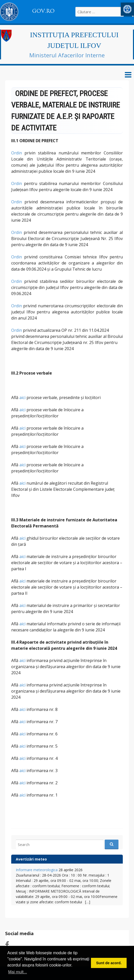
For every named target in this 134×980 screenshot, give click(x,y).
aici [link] (22, 398)
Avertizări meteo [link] (31, 859)
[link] (127, 9)
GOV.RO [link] (43, 11)
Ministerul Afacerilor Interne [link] (67, 55)
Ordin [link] (17, 153)
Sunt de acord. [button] (109, 963)
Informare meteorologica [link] (37, 870)
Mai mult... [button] (18, 972)
